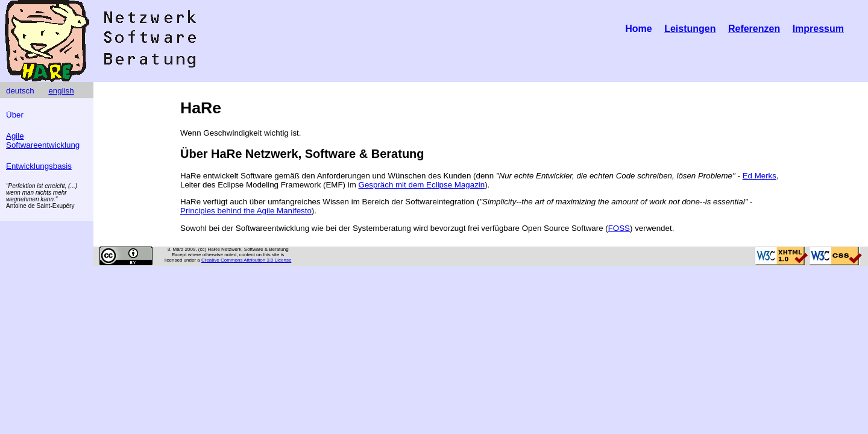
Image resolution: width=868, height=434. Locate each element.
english (61, 91)
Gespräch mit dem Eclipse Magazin (422, 185)
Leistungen (690, 29)
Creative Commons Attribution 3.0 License (246, 260)
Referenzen (754, 29)
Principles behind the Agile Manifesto (246, 211)
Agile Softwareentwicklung (43, 140)
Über (15, 115)
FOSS (619, 228)
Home (638, 29)
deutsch (20, 91)
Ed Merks (759, 176)
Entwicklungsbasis (39, 166)
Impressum (818, 29)
